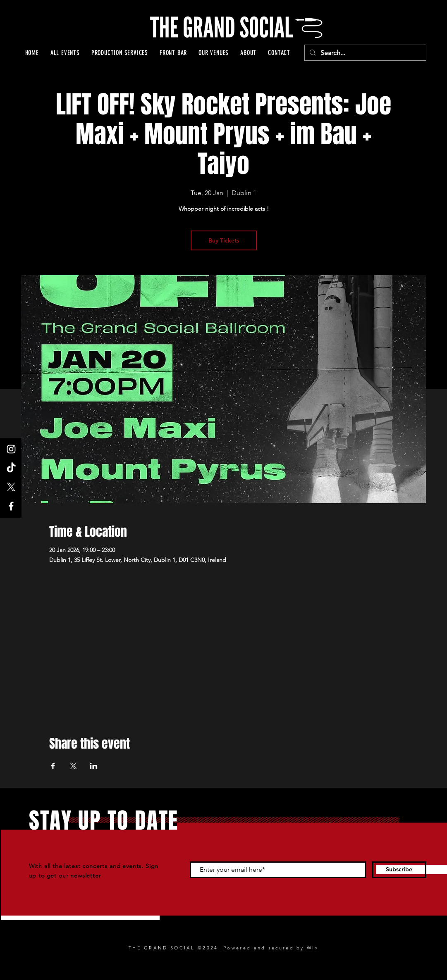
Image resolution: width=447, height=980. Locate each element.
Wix (313, 948)
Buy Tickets (224, 240)
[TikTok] (11, 468)
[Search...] (365, 53)
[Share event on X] (73, 766)
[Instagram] (11, 449)
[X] (11, 487)
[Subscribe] (399, 870)
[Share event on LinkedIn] (94, 766)
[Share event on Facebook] (53, 766)
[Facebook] (11, 506)
